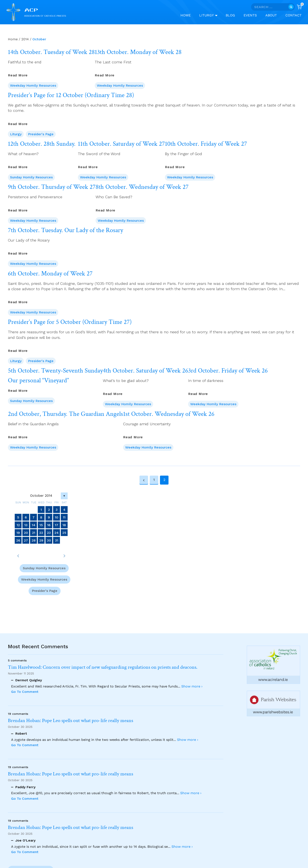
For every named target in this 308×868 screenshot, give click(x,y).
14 (34, 525)
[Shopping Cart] (299, 7)
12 (18, 525)
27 (26, 540)
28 (34, 540)
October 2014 (41, 496)
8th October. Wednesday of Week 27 (142, 187)
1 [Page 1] (154, 480)
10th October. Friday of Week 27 (206, 144)
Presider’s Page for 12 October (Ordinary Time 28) (71, 95)
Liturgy (16, 134)
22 (41, 532)
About (271, 15)
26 (18, 540)
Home (186, 15)
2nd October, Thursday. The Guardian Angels (65, 414)
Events (250, 15)
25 (64, 532)
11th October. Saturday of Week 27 (121, 144)
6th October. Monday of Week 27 (50, 274)
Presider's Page (41, 134)
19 (18, 532)
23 (49, 532)
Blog (230, 15)
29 (41, 540)
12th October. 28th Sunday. (42, 144)
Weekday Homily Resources (33, 85)
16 (49, 525)
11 (64, 517)
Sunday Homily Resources (31, 177)
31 (57, 540)
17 (57, 525)
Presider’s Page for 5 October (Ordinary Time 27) (70, 322)
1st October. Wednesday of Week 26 (169, 414)
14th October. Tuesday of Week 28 (51, 52)
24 (57, 532)
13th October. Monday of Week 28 (138, 52)
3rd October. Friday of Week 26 (228, 371)
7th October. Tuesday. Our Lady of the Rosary (65, 230)
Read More (18, 75)
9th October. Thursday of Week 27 (52, 187)
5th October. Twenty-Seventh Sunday (55, 371)
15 (41, 525)
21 (34, 532)
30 (49, 540)
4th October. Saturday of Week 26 (145, 371)
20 (26, 532)
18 (64, 525)
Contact (293, 15)
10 (57, 517)
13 (26, 525)
